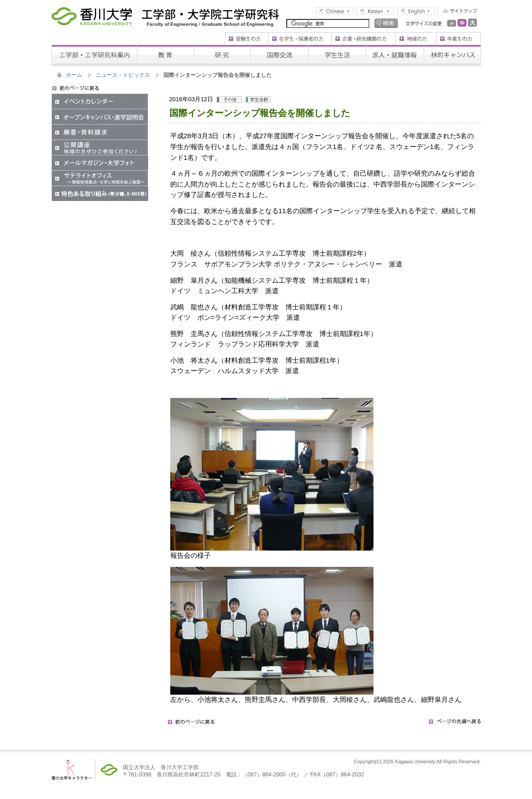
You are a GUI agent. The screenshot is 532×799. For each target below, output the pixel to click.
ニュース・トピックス (123, 75)
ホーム (74, 75)
